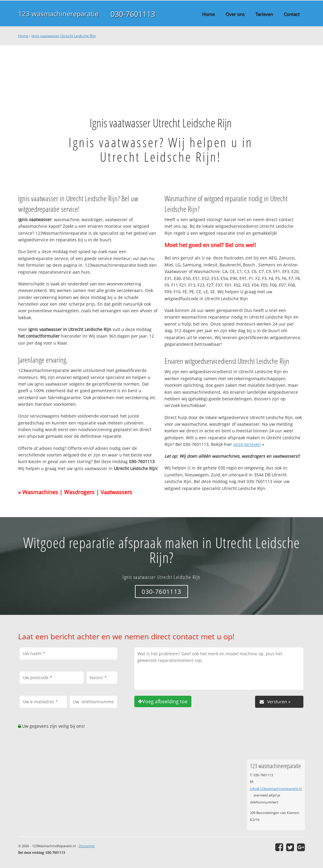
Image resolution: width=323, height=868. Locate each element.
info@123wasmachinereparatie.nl (276, 789)
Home (23, 36)
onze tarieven (247, 444)
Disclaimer (87, 846)
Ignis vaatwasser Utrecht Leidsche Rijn (64, 36)
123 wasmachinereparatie (58, 14)
